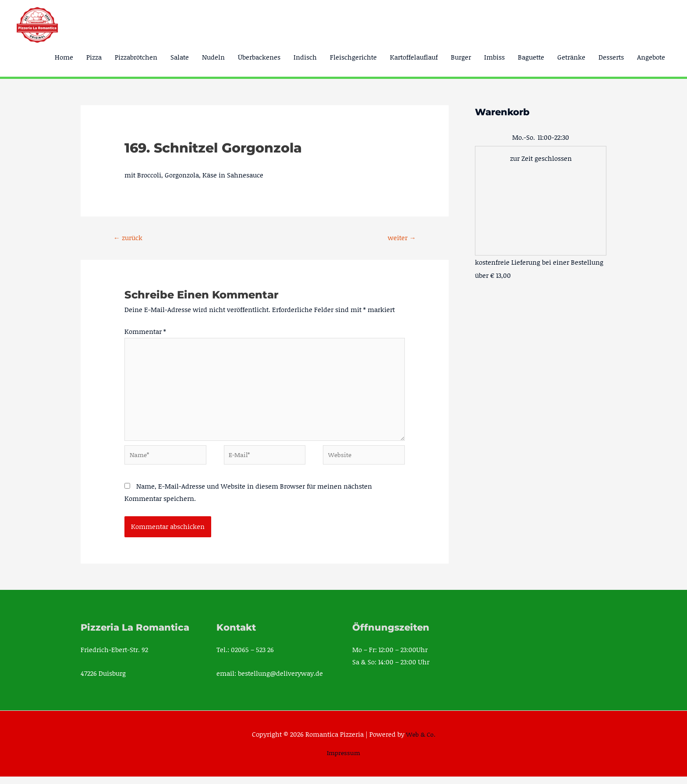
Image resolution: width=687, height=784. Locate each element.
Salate (180, 57)
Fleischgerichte (353, 57)
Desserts (611, 57)
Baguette (531, 57)
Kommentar (145, 332)
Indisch (305, 57)
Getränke (571, 57)
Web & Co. (421, 741)
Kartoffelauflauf (414, 57)
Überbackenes (259, 57)
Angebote (651, 57)
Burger (461, 57)
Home (64, 57)
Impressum (344, 760)
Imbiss (494, 57)
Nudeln (213, 57)
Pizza (94, 57)
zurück (130, 238)
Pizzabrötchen (136, 57)
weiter (400, 238)
